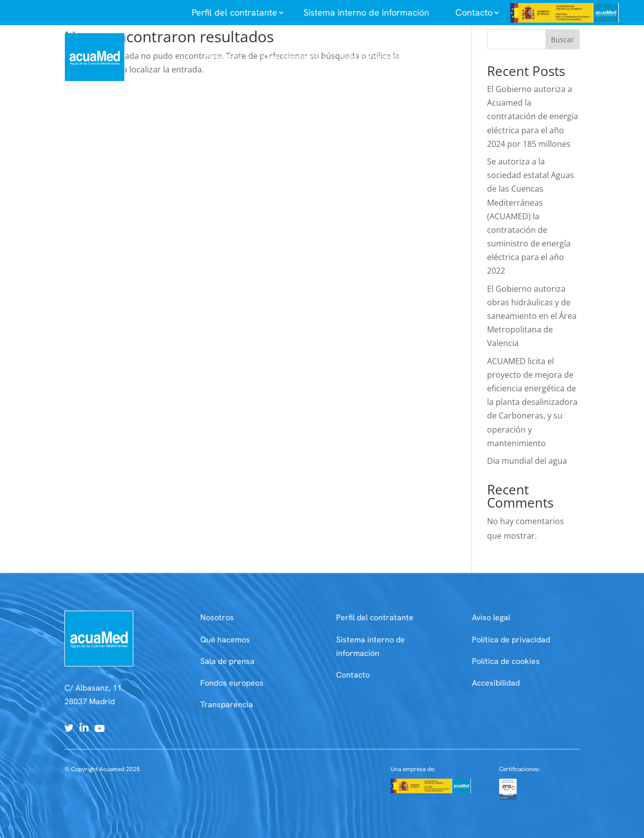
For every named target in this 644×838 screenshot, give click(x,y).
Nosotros (217, 617)
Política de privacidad (511, 640)
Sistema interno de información (366, 12)
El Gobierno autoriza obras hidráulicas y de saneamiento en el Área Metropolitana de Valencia (532, 316)
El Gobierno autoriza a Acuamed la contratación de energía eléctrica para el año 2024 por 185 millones (533, 116)
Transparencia (227, 704)
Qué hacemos (225, 640)
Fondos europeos (232, 683)
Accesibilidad (496, 683)
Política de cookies (506, 661)
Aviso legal (491, 617)
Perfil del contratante (375, 617)
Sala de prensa (227, 661)
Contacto (353, 675)
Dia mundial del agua (527, 461)
